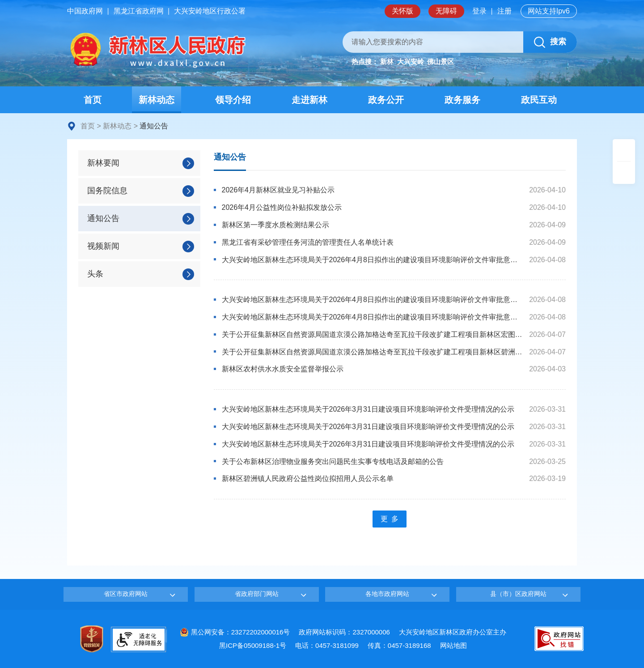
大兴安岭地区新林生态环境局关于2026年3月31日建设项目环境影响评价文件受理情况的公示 (368, 409)
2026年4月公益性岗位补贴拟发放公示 (282, 207)
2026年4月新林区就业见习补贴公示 (278, 190)
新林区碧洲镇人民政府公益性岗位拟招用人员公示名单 (308, 479)
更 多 (390, 519)
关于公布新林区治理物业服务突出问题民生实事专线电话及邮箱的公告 (333, 462)
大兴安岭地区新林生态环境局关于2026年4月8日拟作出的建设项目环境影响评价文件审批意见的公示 (373, 260)
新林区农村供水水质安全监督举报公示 (283, 369)
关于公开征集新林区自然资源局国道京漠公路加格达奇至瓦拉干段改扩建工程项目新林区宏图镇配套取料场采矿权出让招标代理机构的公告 (373, 334)
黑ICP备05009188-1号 (253, 645)
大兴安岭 (411, 62)
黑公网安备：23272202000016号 (235, 632)
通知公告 (230, 157)
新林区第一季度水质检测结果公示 (275, 225)
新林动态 (117, 126)
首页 (88, 126)
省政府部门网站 (257, 594)
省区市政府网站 (126, 594)
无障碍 (446, 11)
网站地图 (453, 645)
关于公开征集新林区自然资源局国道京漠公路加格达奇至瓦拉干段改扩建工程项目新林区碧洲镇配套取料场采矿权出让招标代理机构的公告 (373, 352)
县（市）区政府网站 (518, 594)
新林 (387, 62)
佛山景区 (441, 62)
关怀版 (402, 11)
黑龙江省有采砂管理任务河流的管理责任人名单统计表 (308, 242)
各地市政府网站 (387, 594)
